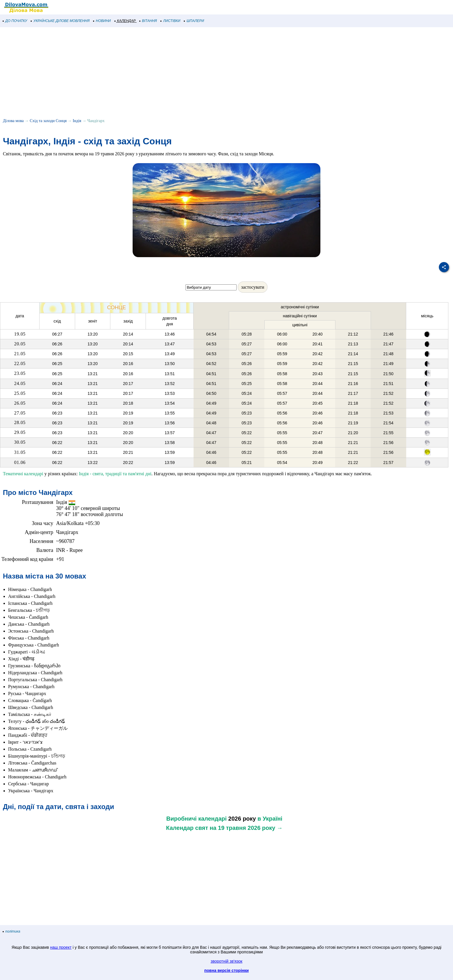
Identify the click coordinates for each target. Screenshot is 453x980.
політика (12, 931)
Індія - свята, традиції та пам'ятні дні (115, 474)
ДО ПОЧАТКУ (15, 21)
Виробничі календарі (197, 819)
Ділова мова (13, 121)
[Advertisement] (173, 73)
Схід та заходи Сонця (48, 121)
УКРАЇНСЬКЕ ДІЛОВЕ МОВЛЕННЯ (60, 21)
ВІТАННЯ (148, 21)
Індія (77, 121)
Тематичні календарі (23, 474)
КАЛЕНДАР (125, 21)
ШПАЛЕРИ (194, 21)
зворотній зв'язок (226, 961)
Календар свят (187, 828)
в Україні (270, 819)
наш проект (61, 947)
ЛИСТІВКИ (170, 21)
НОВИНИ (102, 21)
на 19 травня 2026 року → (246, 828)
